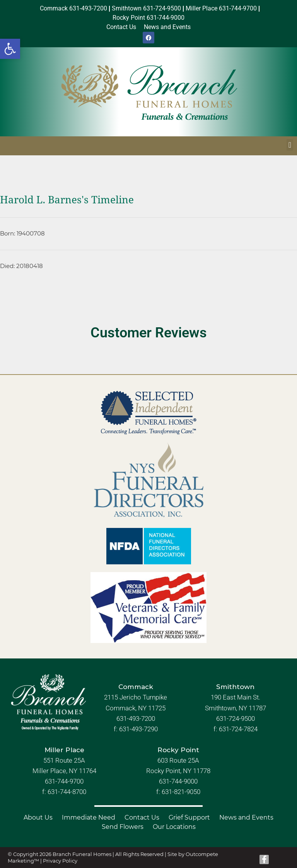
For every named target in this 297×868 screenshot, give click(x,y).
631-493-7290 (138, 729)
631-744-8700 (67, 792)
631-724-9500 (236, 718)
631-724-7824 (238, 729)
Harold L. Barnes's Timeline (67, 200)
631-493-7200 (136, 718)
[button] (10, 49)
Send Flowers (123, 827)
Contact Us (142, 817)
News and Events (246, 817)
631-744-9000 (178, 781)
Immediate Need (89, 817)
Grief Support (189, 817)
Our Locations (174, 827)
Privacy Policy (60, 861)
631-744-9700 (64, 781)
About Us (38, 817)
